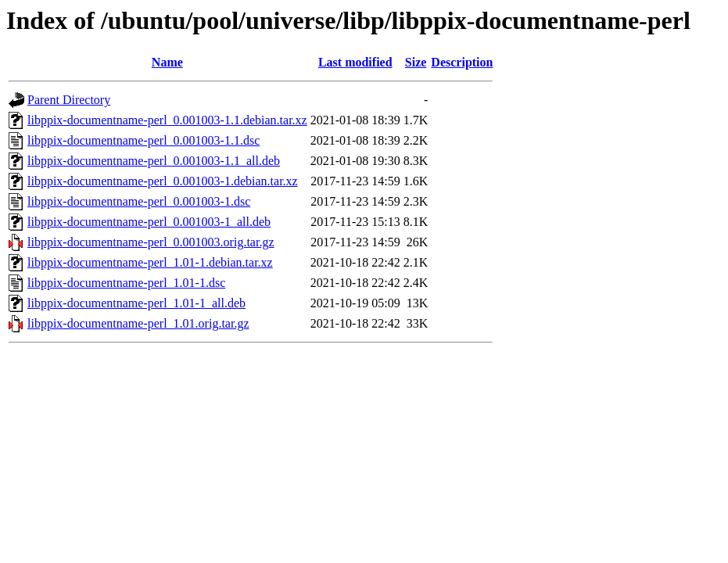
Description (462, 62)
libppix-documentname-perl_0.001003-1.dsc (139, 201)
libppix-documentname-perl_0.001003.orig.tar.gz (151, 242)
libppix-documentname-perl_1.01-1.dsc (126, 283)
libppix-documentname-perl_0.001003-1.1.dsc (143, 140)
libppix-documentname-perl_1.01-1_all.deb (136, 303)
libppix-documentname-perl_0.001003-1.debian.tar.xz (163, 181)
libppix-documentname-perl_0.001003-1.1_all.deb (154, 161)
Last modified (355, 62)
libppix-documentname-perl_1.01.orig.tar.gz (138, 323)
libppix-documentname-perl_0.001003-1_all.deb (149, 222)
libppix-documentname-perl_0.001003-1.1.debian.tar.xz (167, 120)
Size (416, 62)
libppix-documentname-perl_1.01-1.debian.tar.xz (150, 262)
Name (167, 62)
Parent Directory (69, 100)
